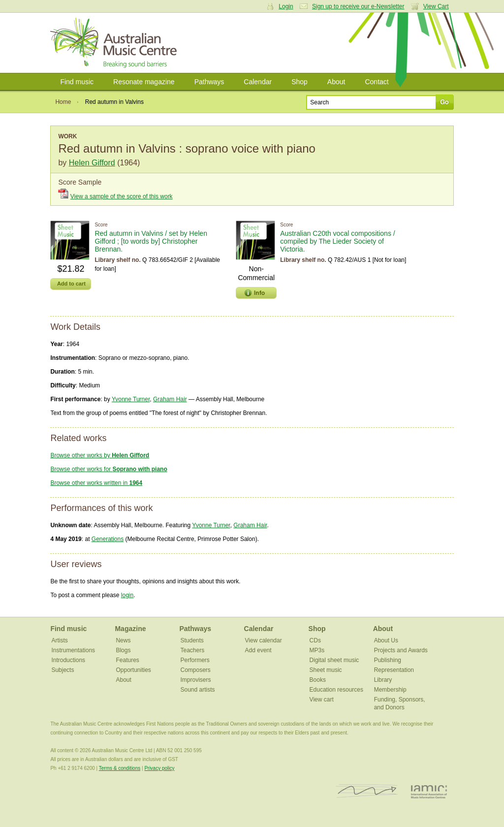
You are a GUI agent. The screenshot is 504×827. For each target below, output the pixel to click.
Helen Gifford (92, 163)
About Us (386, 640)
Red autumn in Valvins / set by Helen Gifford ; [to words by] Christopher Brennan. (151, 241)
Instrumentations (73, 650)
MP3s (317, 650)
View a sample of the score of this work (122, 196)
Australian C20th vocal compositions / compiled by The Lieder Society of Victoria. (337, 241)
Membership (390, 690)
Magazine (130, 629)
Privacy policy (159, 768)
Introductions (68, 660)
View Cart (436, 6)
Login (286, 6)
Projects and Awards (401, 650)
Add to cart (71, 284)
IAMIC (429, 791)
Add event (258, 650)
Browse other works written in (96, 483)
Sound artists (198, 690)
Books (318, 680)
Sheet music (326, 670)
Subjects (63, 670)
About (336, 82)
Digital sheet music (334, 660)
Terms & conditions (120, 768)
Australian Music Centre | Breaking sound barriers (115, 43)
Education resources (336, 690)
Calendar (258, 82)
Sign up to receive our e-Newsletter (358, 6)
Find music (77, 82)
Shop (299, 82)
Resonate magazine (144, 82)
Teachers (193, 650)
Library (383, 680)
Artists (59, 640)
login (127, 595)
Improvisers (196, 680)
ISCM (367, 791)
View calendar (264, 640)
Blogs (123, 650)
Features (127, 660)
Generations (108, 539)
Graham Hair (170, 399)
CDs (315, 640)
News (123, 640)
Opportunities (133, 670)
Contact (377, 82)
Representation (394, 670)
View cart (322, 700)
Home (63, 102)
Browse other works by (100, 455)
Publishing (388, 660)
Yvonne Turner (131, 399)
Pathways (209, 82)
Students (192, 640)
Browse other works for (109, 469)
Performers (195, 660)
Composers (196, 670)
